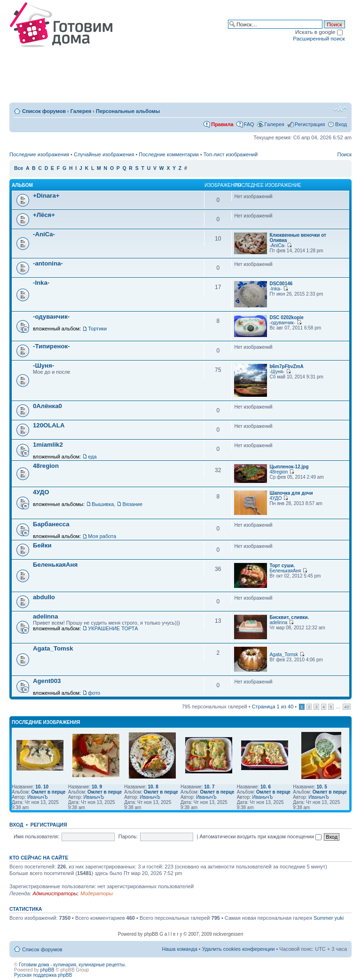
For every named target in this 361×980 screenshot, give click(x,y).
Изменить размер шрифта (340, 109)
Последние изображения (39, 154)
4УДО (41, 492)
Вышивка (103, 504)
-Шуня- (43, 365)
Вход (341, 124)
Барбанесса (51, 524)
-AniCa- (44, 234)
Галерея (81, 111)
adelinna (46, 616)
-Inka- (41, 283)
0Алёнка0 (47, 406)
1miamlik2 (48, 445)
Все (19, 168)
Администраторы (55, 893)
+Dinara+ (46, 196)
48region (46, 466)
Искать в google (319, 32)
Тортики (97, 329)
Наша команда (179, 949)
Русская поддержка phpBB (43, 975)
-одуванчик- (51, 317)
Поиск (345, 154)
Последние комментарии (169, 154)
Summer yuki (329, 918)
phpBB (47, 970)
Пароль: (128, 836)
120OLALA (49, 425)
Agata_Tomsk (53, 648)
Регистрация (310, 124)
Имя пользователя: (36, 836)
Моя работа (102, 536)
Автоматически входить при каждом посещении (261, 836)
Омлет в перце (48, 792)
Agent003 (47, 681)
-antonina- (48, 263)
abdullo (44, 597)
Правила (222, 124)
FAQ (249, 124)
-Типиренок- (51, 346)
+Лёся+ (44, 215)
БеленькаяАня (55, 565)
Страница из (273, 707)
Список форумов (44, 111)
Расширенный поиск (319, 38)
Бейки (42, 545)
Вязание (132, 504)
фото (94, 693)
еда (92, 457)
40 (347, 707)
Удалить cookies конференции (239, 949)
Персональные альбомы (128, 111)
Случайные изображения (104, 154)
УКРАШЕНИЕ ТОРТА (113, 628)
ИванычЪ (38, 797)
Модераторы (97, 893)
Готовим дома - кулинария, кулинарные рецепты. (72, 965)
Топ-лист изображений (231, 154)
